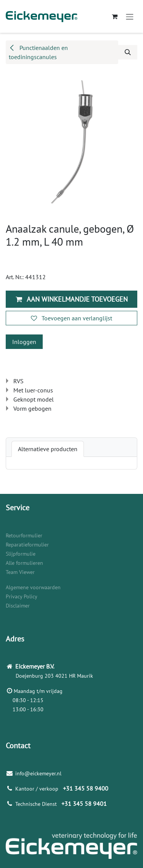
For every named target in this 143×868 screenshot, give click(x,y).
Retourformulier (24, 535)
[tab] (48, 449)
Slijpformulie (21, 554)
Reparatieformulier (27, 545)
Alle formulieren (24, 563)
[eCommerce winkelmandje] (114, 16)
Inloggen (24, 342)
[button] (128, 52)
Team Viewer (20, 572)
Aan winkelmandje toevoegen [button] (72, 299)
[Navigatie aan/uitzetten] (130, 16)
